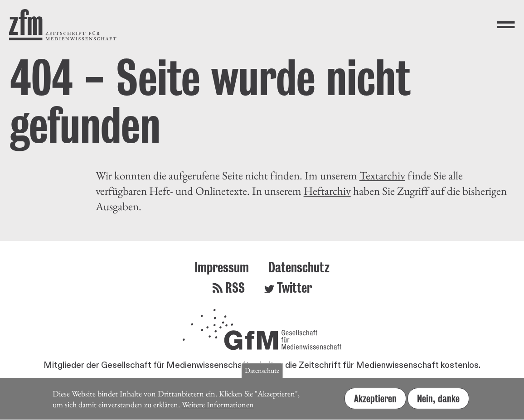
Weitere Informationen (218, 409)
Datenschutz (299, 267)
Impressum (222, 267)
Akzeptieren (375, 403)
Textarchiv (382, 175)
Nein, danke (438, 403)
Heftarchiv (327, 191)
